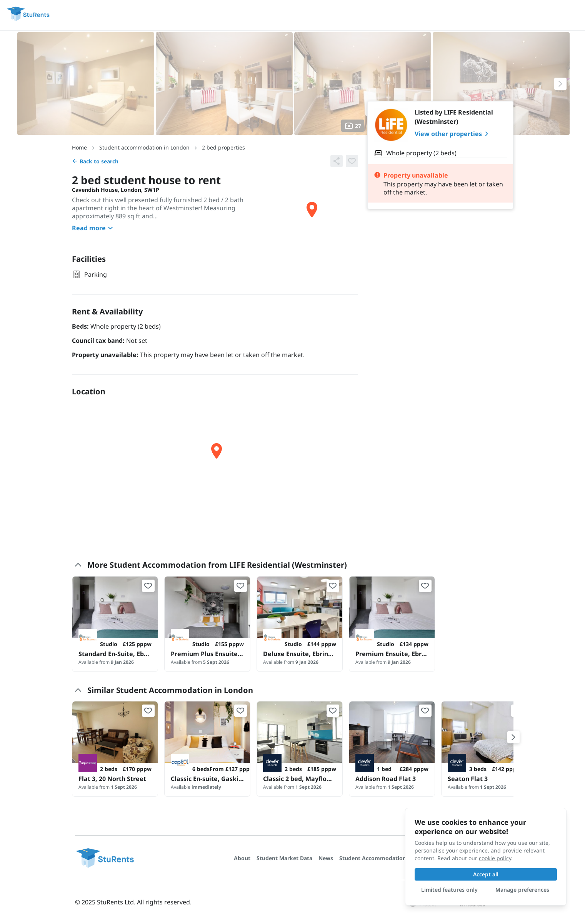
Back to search (95, 161)
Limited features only (449, 890)
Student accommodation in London (144, 147)
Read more (93, 228)
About (242, 858)
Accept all (486, 874)
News (326, 858)
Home (79, 147)
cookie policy (495, 858)
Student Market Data (284, 858)
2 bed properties (223, 147)
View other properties (453, 134)
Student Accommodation (373, 858)
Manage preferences (522, 890)
